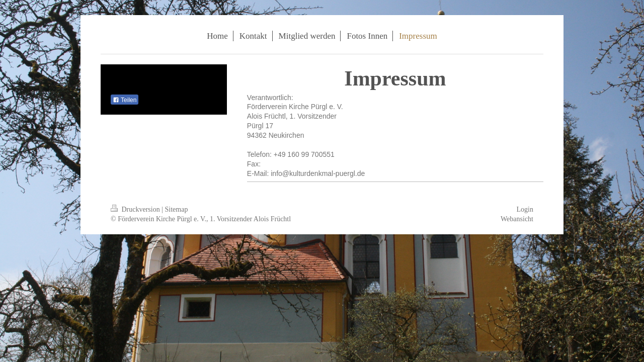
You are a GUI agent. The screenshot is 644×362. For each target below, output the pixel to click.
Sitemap (177, 209)
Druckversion (136, 209)
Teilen (125, 100)
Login (525, 209)
